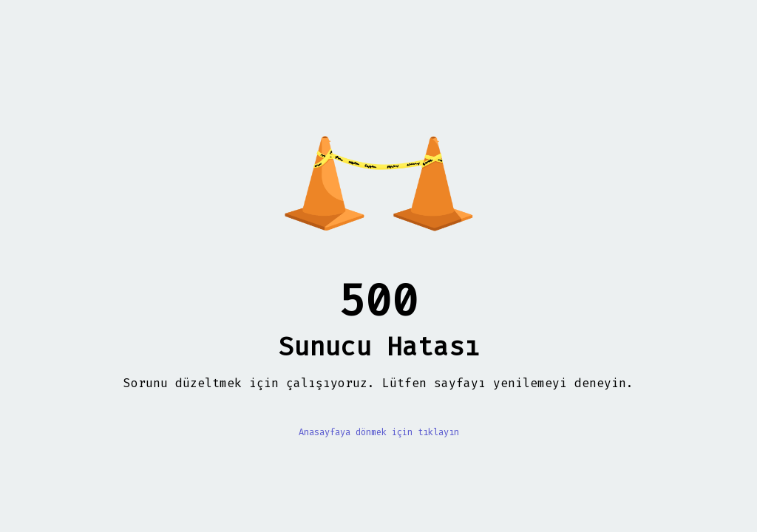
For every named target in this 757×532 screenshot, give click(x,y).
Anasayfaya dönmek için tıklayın (379, 432)
